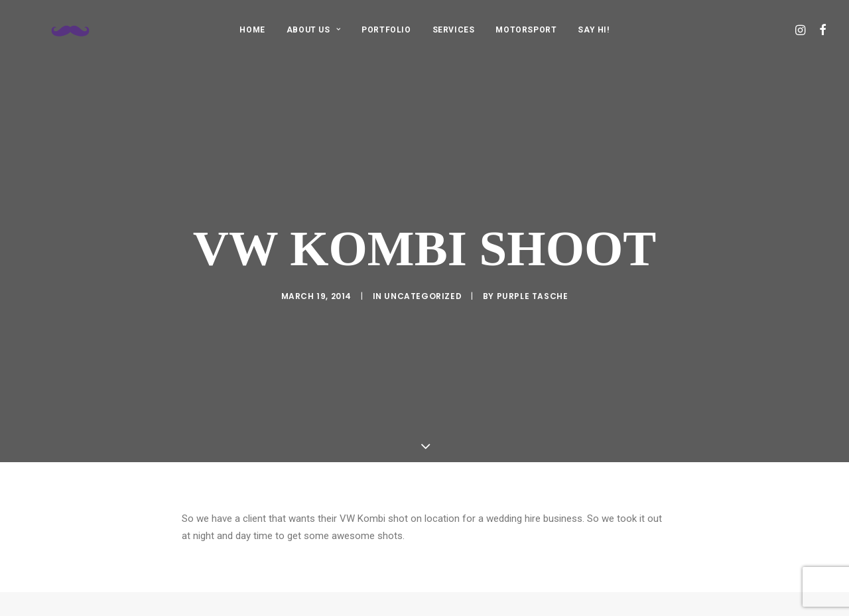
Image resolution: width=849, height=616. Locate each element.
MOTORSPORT (526, 30)
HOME (252, 30)
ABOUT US (313, 30)
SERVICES (454, 30)
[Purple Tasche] (58, 30)
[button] (802, 30)
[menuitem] (252, 30)
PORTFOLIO (386, 30)
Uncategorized (423, 285)
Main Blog (424, 601)
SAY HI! (593, 30)
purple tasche (533, 285)
